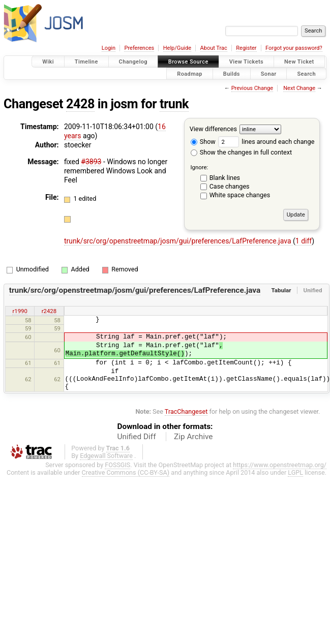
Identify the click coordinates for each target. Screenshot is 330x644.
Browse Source (188, 62)
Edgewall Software (106, 456)
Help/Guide (177, 48)
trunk (174, 104)
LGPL (295, 472)
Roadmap (190, 73)
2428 (80, 104)
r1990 (20, 311)
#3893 (91, 162)
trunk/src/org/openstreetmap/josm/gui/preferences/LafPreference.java (178, 241)
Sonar (269, 73)
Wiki (48, 62)
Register (246, 48)
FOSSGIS (117, 465)
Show (203, 142)
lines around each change (266, 142)
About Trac (214, 48)
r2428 (49, 311)
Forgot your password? (294, 48)
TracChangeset (186, 411)
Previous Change (252, 88)
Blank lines (225, 178)
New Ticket (299, 62)
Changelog (133, 62)
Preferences (139, 48)
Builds (232, 73)
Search (306, 73)
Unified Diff (137, 437)
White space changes (240, 195)
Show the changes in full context (241, 152)
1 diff (304, 241)
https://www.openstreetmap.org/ (280, 465)
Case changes (230, 186)
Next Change (299, 88)
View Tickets (246, 62)
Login (109, 48)
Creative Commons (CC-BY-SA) (126, 472)
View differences (213, 129)
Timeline (86, 62)
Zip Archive (193, 437)
